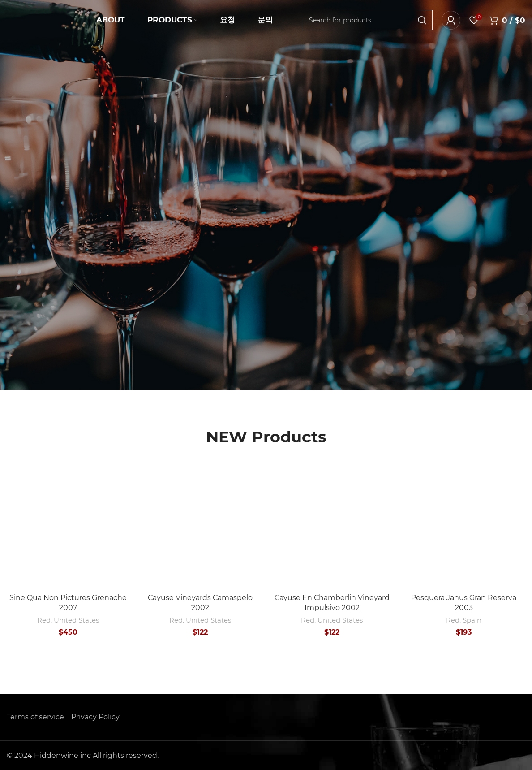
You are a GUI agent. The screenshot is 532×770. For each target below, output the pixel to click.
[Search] (367, 20)
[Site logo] (43, 19)
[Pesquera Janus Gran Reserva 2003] (464, 527)
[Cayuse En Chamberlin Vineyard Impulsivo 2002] (332, 527)
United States (76, 620)
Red (44, 620)
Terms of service (35, 717)
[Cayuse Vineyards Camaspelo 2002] (200, 527)
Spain (472, 620)
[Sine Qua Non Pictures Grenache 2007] (68, 527)
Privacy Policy (95, 717)
